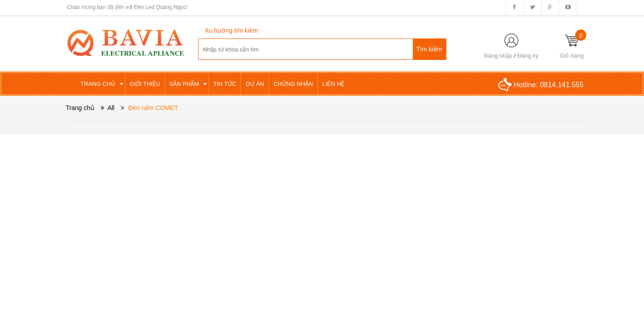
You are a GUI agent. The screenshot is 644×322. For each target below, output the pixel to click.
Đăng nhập (498, 56)
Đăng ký (528, 56)
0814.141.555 (562, 85)
